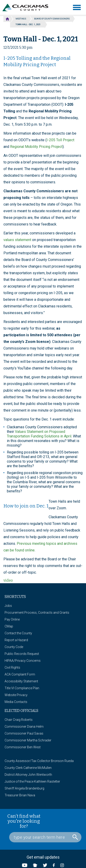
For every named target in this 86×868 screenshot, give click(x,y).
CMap (9, 626)
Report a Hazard (16, 640)
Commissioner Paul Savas (24, 733)
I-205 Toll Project (60, 140)
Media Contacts (16, 702)
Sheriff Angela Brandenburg (24, 788)
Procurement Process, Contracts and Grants (37, 613)
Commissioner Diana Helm (24, 727)
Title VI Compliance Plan (22, 688)
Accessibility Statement (21, 681)
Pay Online (12, 619)
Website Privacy (16, 695)
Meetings (21, 19)
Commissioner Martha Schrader (28, 740)
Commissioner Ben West (23, 747)
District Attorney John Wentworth (28, 775)
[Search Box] (45, 837)
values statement (17, 240)
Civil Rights (12, 667)
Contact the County (18, 633)
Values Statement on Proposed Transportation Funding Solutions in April (39, 434)
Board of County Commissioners (52, 19)
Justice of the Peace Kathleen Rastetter (32, 781)
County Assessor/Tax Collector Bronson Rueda (39, 761)
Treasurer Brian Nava (20, 795)
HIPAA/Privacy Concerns (23, 661)
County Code (14, 647)
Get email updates (43, 857)
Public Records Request (22, 654)
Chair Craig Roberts (19, 720)
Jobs (8, 606)
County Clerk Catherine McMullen (28, 768)
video (8, 580)
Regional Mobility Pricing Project (36, 147)
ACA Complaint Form (20, 674)
